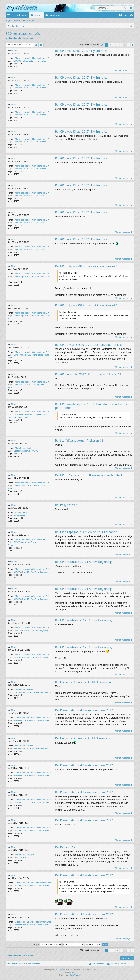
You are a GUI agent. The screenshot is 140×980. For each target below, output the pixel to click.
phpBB (61, 970)
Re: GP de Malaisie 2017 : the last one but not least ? (90, 345)
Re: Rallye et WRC (67, 505)
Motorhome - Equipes (25, 855)
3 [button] (114, 45)
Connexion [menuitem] (127, 16)
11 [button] (128, 45)
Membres (54, 15)
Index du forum (33, 964)
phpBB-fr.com (75, 975)
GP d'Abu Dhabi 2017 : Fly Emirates (30, 61)
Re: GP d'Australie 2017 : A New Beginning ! (84, 562)
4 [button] (118, 45)
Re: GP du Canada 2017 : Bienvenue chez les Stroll (89, 475)
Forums (38, 15)
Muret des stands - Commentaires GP (32, 58)
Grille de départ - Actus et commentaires (33, 718)
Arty (74, 973)
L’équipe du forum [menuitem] (118, 964)
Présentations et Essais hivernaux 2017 (31, 720)
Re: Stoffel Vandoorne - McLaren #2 (79, 441)
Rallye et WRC (20, 515)
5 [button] (122, 45)
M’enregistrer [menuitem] (132, 16)
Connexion (31, 21)
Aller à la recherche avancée (21, 38)
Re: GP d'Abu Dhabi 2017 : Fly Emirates (81, 51)
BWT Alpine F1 (21, 858)
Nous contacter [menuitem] (99, 964)
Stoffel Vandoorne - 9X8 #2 (26, 451)
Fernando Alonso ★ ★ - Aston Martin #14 (32, 692)
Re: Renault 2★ (65, 847)
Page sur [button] (102, 45)
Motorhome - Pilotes (24, 448)
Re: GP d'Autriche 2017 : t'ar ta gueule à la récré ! (88, 374)
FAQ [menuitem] (122, 16)
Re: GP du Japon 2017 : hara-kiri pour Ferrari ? (86, 266)
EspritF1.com (20, 15)
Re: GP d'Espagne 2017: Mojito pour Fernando (86, 532)
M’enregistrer (48, 21)
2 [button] (110, 45)
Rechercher (125, 8)
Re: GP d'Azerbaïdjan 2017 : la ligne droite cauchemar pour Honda (91, 406)
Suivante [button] (132, 45)
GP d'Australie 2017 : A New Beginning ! (32, 572)
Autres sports (21, 512)
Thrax (14, 51)
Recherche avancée (131, 8)
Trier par (35, 945)
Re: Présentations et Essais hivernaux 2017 (84, 710)
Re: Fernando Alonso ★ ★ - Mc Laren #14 (83, 682)
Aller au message (122, 70)
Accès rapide (9, 16)
